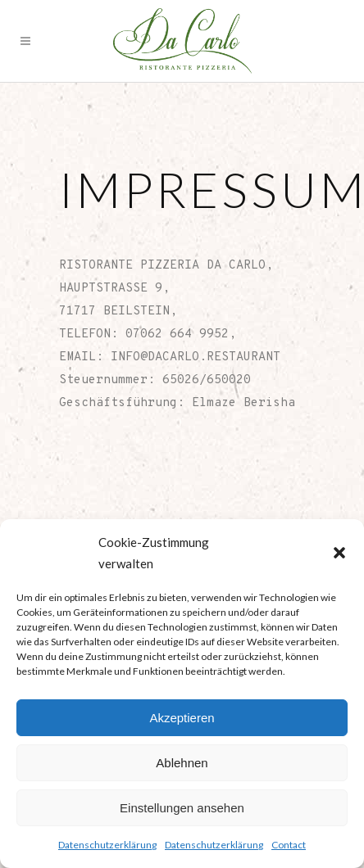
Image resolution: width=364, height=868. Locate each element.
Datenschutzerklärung (107, 845)
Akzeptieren (182, 718)
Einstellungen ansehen (182, 808)
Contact (289, 845)
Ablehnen (182, 763)
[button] (339, 553)
